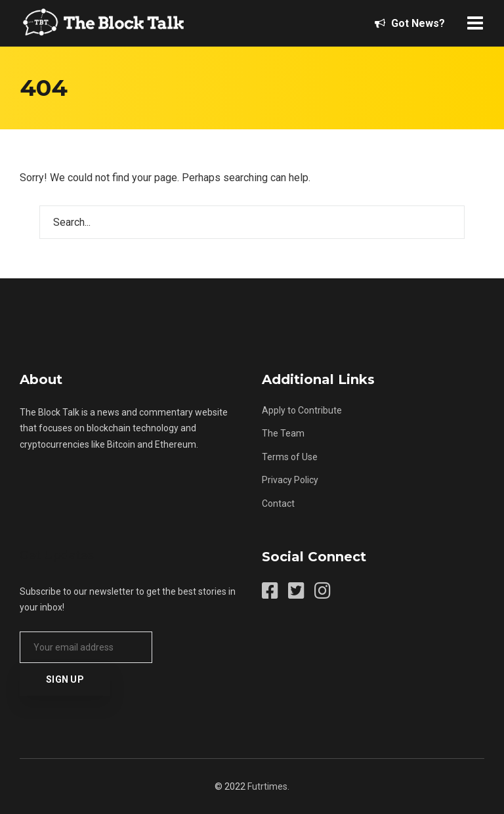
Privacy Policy (290, 480)
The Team (283, 433)
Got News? (410, 23)
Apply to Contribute (302, 410)
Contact (278, 503)
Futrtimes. (268, 786)
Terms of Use (290, 457)
